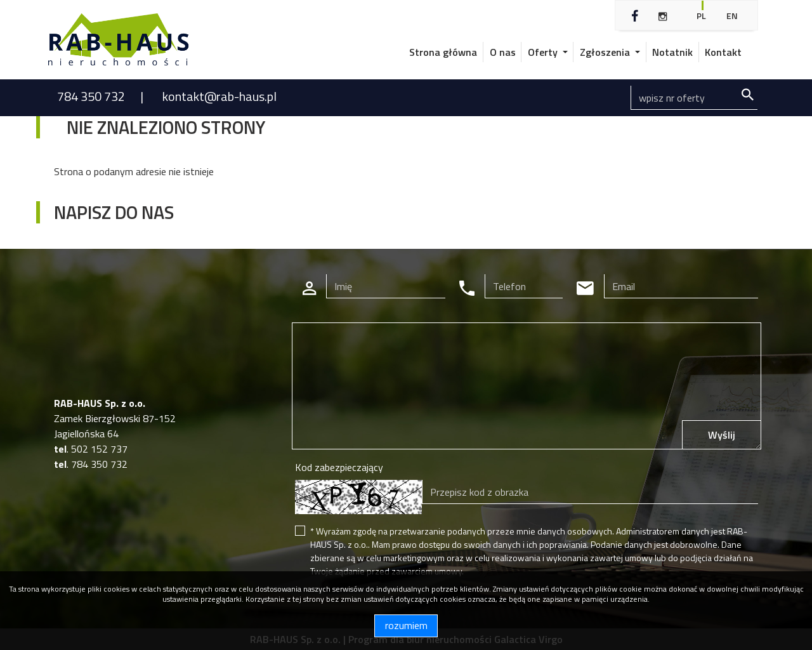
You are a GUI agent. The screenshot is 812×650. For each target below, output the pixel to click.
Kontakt (723, 52)
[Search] (694, 98)
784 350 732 (92, 96)
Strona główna (443, 52)
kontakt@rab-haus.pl (219, 96)
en (732, 16)
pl (701, 16)
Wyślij (722, 435)
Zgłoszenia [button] (606, 52)
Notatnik (672, 52)
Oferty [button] (544, 52)
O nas (503, 52)
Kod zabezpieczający (339, 467)
